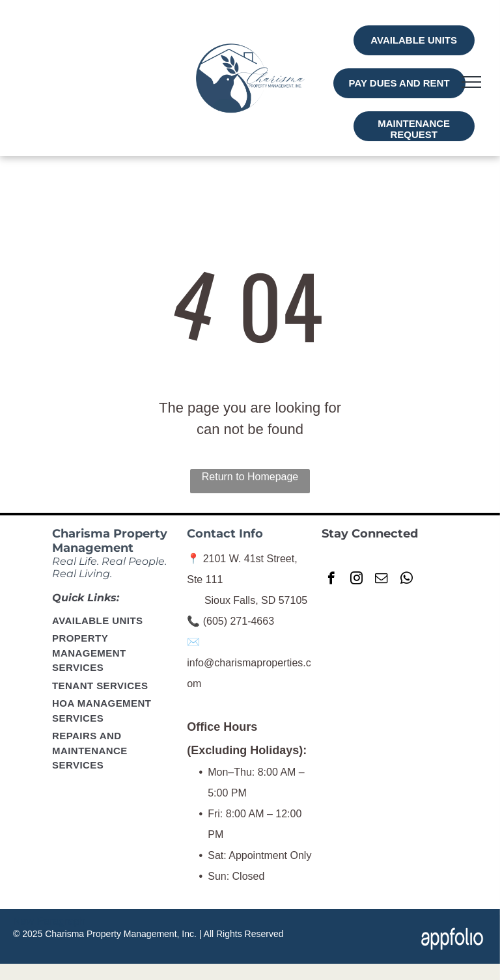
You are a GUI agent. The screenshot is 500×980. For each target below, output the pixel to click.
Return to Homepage (250, 477)
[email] (381, 580)
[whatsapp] (407, 580)
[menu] (471, 82)
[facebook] (331, 580)
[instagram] (356, 580)
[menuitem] (115, 621)
